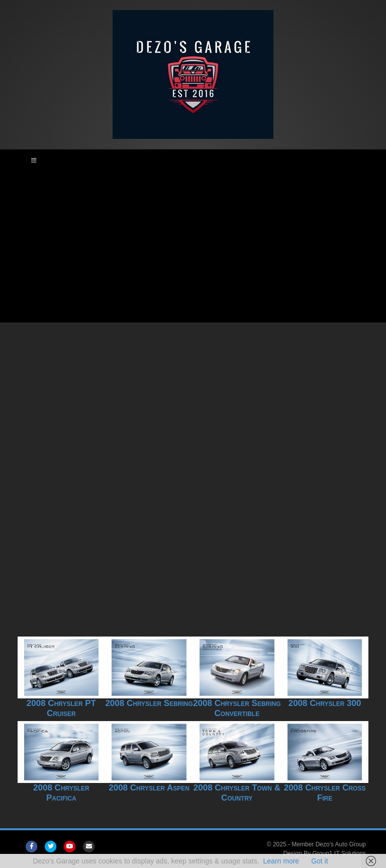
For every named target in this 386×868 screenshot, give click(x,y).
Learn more (281, 861)
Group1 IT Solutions (339, 853)
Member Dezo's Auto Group (329, 844)
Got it (319, 861)
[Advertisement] (193, 247)
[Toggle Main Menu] (193, 161)
